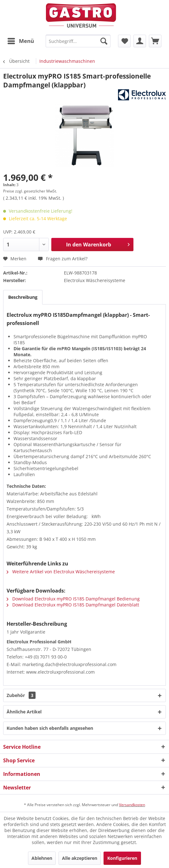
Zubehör (21, 695)
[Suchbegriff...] (78, 41)
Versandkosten (132, 805)
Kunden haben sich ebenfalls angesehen (50, 728)
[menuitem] (20, 41)
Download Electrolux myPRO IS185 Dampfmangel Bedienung (73, 599)
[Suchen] (104, 41)
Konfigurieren (122, 858)
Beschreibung (23, 297)
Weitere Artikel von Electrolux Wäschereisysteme (61, 572)
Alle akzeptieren (80, 858)
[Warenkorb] (155, 41)
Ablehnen (42, 858)
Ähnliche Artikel (24, 712)
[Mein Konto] (140, 41)
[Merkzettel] (124, 41)
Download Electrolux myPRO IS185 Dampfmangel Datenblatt (73, 605)
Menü (21, 40)
